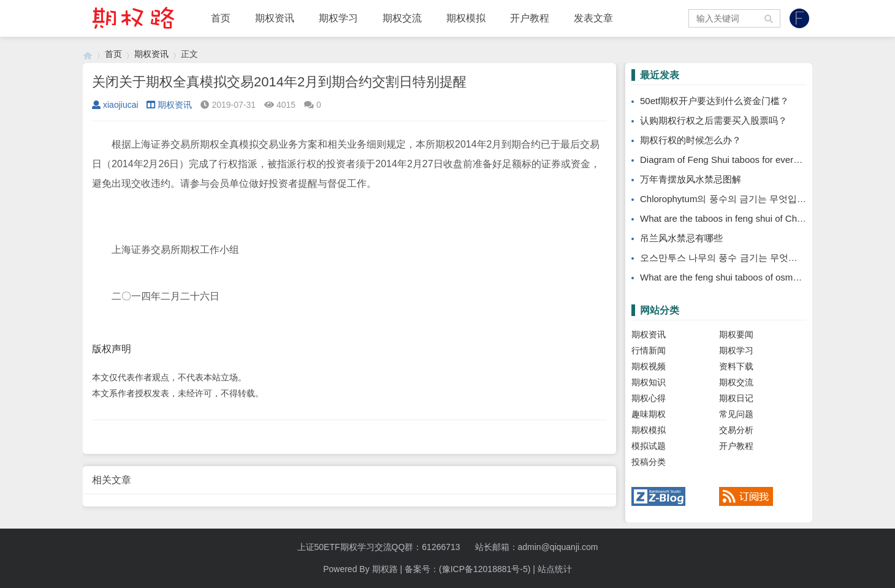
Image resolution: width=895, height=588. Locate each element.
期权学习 (338, 18)
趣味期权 (649, 414)
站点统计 (555, 569)
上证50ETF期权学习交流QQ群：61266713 (379, 547)
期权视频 (649, 366)
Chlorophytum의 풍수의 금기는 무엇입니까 (728, 199)
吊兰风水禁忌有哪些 (681, 238)
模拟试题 (649, 446)
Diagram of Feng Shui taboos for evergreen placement (751, 160)
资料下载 (736, 366)
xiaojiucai (115, 105)
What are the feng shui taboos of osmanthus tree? (742, 277)
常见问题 (736, 414)
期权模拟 (466, 18)
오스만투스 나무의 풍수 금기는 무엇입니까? (730, 258)
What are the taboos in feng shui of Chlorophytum (741, 218)
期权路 (385, 569)
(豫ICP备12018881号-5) (485, 569)
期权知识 (649, 382)
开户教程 (530, 18)
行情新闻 (649, 350)
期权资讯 (275, 18)
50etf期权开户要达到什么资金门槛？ (714, 101)
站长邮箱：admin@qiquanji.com (537, 547)
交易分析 (736, 430)
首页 (221, 18)
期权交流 (402, 18)
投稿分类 (649, 462)
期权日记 (736, 398)
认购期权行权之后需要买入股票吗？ (714, 120)
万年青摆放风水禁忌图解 (691, 179)
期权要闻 (736, 334)
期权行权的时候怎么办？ (691, 140)
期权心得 (649, 398)
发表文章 (593, 18)
